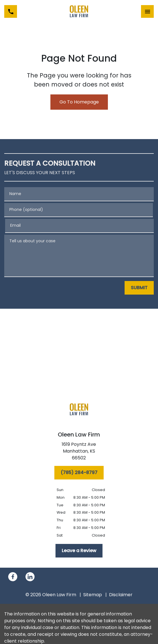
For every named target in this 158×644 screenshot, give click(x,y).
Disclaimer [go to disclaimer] (121, 595)
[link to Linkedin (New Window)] (30, 577)
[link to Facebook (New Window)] (13, 577)
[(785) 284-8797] (79, 473)
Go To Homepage (79, 102)
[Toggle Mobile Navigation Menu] (147, 11)
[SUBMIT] (139, 288)
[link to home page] (79, 12)
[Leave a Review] (79, 551)
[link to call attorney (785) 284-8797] (11, 11)
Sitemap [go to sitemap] (93, 595)
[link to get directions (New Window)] (79, 452)
